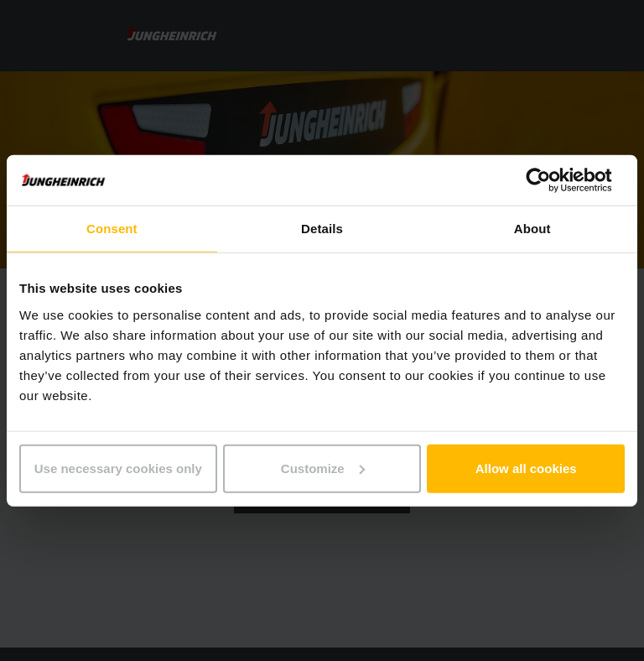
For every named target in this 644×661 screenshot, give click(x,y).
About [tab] (532, 229)
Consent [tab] (112, 229)
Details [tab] (322, 229)
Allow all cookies (526, 468)
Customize (323, 468)
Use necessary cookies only (118, 468)
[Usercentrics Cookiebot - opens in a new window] (551, 180)
